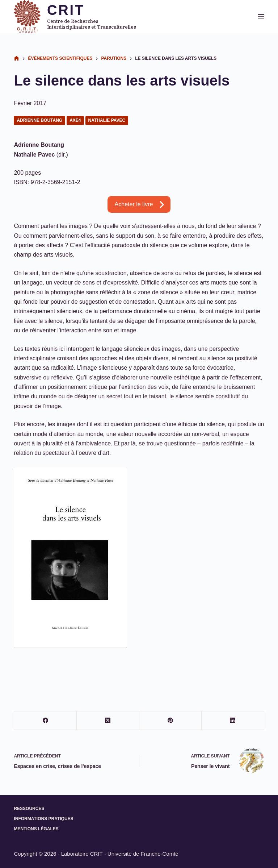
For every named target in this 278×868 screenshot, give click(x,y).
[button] (139, 204)
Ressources (29, 809)
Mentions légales (36, 829)
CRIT (66, 10)
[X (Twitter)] (108, 721)
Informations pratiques (43, 819)
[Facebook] (45, 721)
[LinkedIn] (233, 721)
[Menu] (261, 17)
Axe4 (75, 120)
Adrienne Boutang (39, 120)
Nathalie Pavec (107, 120)
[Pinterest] (171, 721)
